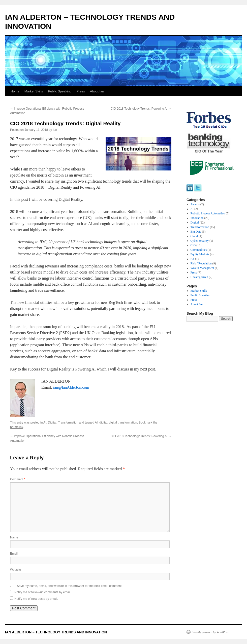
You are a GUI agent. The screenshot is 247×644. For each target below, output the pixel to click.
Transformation (68, 423)
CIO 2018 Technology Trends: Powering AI (141, 109)
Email (14, 554)
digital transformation (123, 423)
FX (192, 259)
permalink (17, 427)
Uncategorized (199, 277)
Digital (52, 423)
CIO (193, 245)
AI (45, 423)
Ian (55, 130)
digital (103, 423)
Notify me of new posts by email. (36, 599)
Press (81, 91)
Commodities (199, 250)
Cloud (194, 236)
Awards (195, 204)
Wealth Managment (202, 268)
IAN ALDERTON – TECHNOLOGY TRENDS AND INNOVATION (56, 632)
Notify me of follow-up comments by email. (43, 592)
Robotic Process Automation (208, 213)
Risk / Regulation (201, 263)
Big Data (196, 232)
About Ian (97, 91)
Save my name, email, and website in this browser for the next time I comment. (70, 586)
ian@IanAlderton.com (71, 387)
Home (15, 91)
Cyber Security (200, 241)
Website (16, 570)
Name (14, 537)
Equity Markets (200, 254)
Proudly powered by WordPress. (211, 632)
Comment (18, 479)
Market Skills (34, 91)
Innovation (197, 218)
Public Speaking (60, 91)
